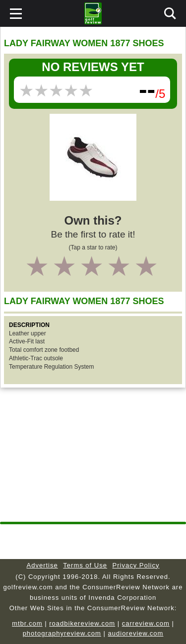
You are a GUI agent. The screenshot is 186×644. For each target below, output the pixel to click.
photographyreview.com (62, 633)
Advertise (42, 565)
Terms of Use (85, 565)
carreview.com (146, 623)
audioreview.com (136, 633)
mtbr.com (27, 623)
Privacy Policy (136, 565)
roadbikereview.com (82, 623)
